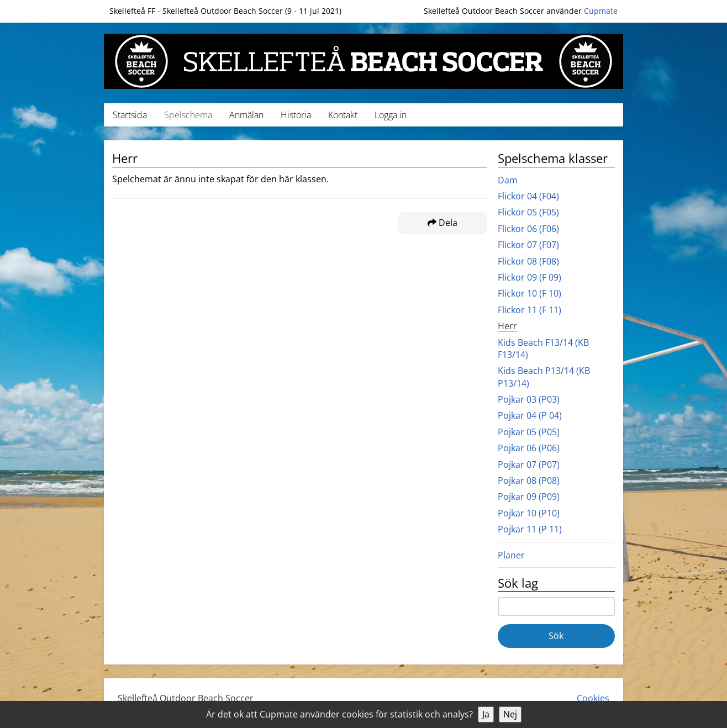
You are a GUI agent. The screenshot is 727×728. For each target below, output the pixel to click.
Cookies (593, 698)
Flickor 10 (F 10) (530, 293)
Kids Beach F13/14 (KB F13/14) (543, 349)
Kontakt (343, 115)
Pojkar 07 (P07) (529, 465)
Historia (296, 115)
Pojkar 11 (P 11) (530, 529)
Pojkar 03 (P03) (529, 399)
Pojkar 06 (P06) (529, 448)
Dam (508, 180)
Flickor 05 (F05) (528, 212)
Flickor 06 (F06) (528, 229)
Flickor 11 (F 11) (530, 310)
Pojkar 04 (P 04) (530, 415)
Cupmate (601, 11)
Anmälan (246, 115)
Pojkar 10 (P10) (529, 513)
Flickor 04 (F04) (528, 196)
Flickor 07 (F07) (528, 245)
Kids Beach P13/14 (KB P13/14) (544, 377)
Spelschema (188, 115)
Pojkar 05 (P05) (529, 432)
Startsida (130, 115)
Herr (507, 326)
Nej (510, 714)
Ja (486, 714)
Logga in (391, 115)
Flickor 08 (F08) (528, 261)
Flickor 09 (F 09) (530, 277)
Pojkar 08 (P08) (529, 481)
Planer (511, 555)
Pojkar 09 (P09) (529, 497)
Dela (442, 223)
